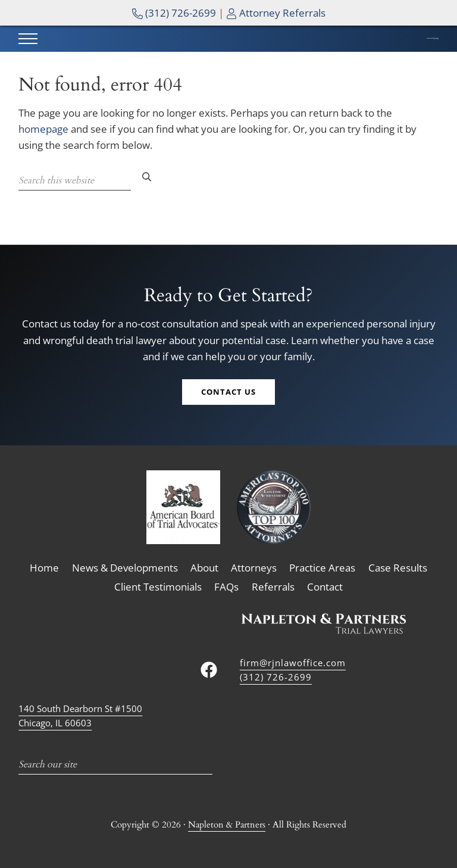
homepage (43, 152)
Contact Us (229, 394)
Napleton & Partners (227, 825)
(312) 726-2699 (174, 13)
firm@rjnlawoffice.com (293, 663)
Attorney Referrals (276, 13)
